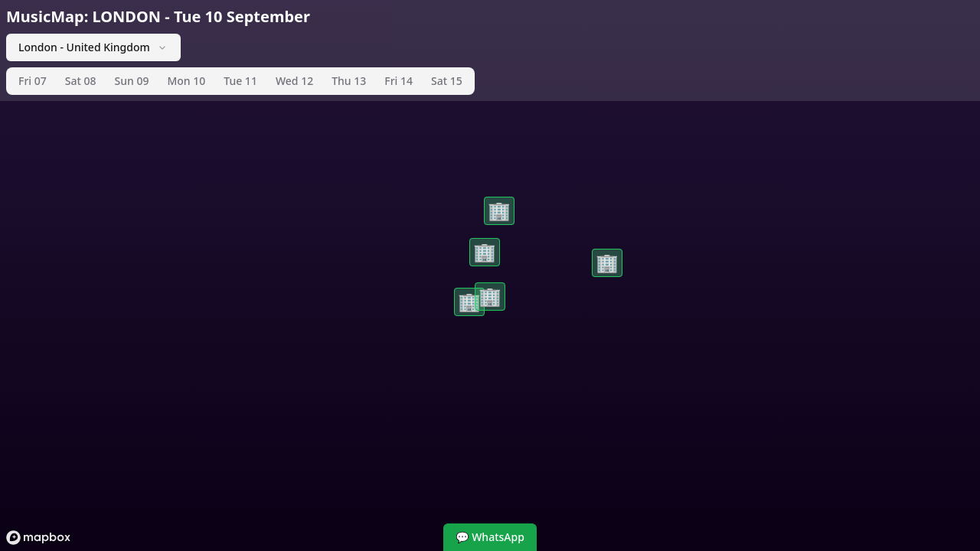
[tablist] (240, 81)
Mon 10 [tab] (186, 81)
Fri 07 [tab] (33, 81)
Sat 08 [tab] (81, 81)
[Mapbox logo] (38, 538)
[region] (490, 275)
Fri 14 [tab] (399, 81)
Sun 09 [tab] (131, 81)
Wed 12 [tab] (294, 81)
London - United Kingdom (93, 47)
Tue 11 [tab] (240, 81)
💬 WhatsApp (490, 537)
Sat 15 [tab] (447, 81)
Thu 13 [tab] (349, 81)
